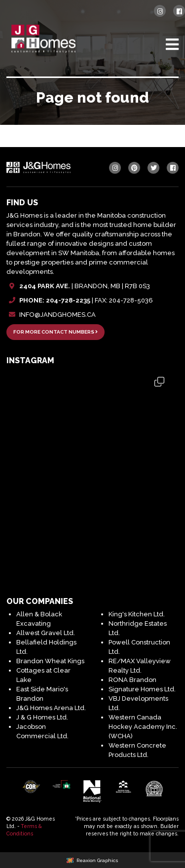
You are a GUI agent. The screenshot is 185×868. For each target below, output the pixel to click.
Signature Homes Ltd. (142, 689)
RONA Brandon (132, 680)
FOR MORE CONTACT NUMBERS (55, 332)
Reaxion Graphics (97, 860)
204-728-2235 (68, 300)
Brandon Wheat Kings (50, 661)
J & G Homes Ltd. (42, 717)
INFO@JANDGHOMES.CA (57, 315)
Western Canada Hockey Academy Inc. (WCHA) (143, 727)
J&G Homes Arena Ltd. (51, 708)
